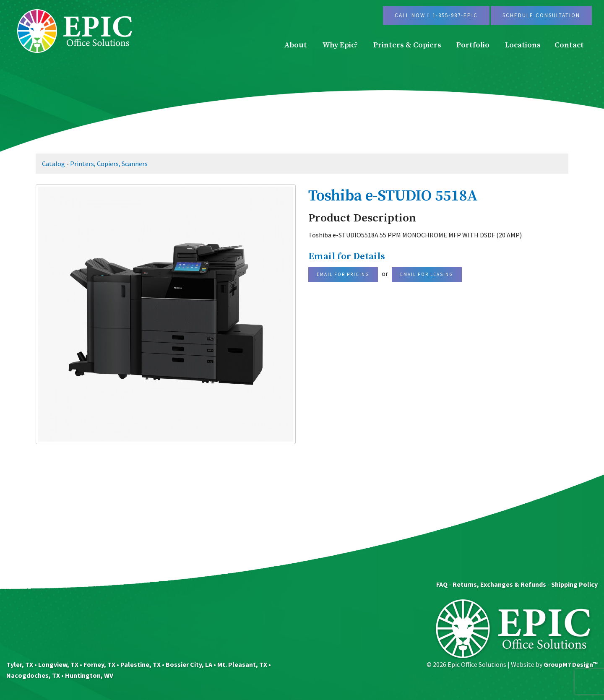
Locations (523, 45)
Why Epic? (340, 45)
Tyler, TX (20, 664)
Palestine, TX (141, 664)
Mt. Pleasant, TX (242, 664)
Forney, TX (99, 664)
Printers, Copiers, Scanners (109, 164)
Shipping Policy (574, 584)
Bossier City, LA (189, 664)
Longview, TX (58, 664)
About (296, 45)
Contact (569, 45)
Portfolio (473, 45)
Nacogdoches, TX (33, 675)
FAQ (442, 584)
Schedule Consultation (541, 15)
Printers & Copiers (407, 45)
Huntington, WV (89, 675)
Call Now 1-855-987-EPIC (436, 15)
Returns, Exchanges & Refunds (499, 584)
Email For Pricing (343, 274)
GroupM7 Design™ (571, 664)
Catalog (53, 164)
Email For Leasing (427, 274)
